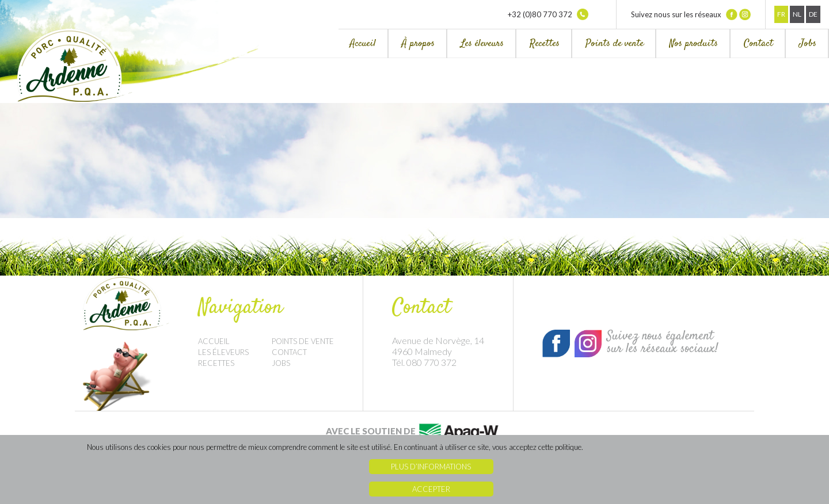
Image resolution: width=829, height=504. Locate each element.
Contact (758, 44)
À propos (418, 44)
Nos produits (694, 44)
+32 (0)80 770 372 (548, 14)
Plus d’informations (431, 467)
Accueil (363, 44)
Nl (797, 14)
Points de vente (615, 44)
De (813, 14)
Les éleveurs (482, 44)
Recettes (545, 44)
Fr (781, 14)
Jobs (808, 44)
